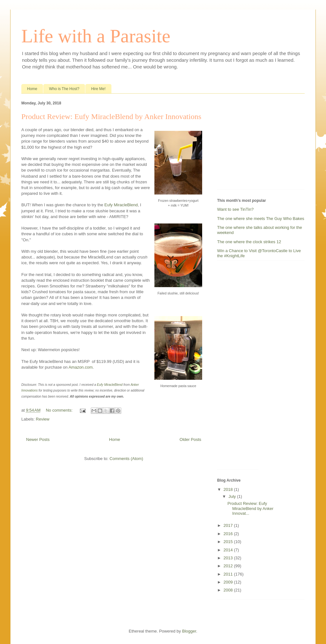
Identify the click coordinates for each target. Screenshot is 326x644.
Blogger (189, 631)
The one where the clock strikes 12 (249, 242)
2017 (229, 525)
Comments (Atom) (126, 459)
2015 (229, 542)
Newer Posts (38, 439)
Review (43, 419)
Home (32, 89)
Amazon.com (81, 367)
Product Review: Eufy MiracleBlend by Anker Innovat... (250, 508)
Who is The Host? (64, 89)
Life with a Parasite (96, 36)
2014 (229, 550)
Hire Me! (98, 89)
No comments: (60, 410)
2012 (229, 566)
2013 (229, 558)
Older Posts (190, 439)
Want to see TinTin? (235, 209)
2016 (229, 534)
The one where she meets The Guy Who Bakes (261, 219)
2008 (229, 590)
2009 (229, 582)
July (233, 496)
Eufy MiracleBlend (121, 205)
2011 (229, 574)
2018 (229, 489)
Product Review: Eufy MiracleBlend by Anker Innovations (111, 117)
